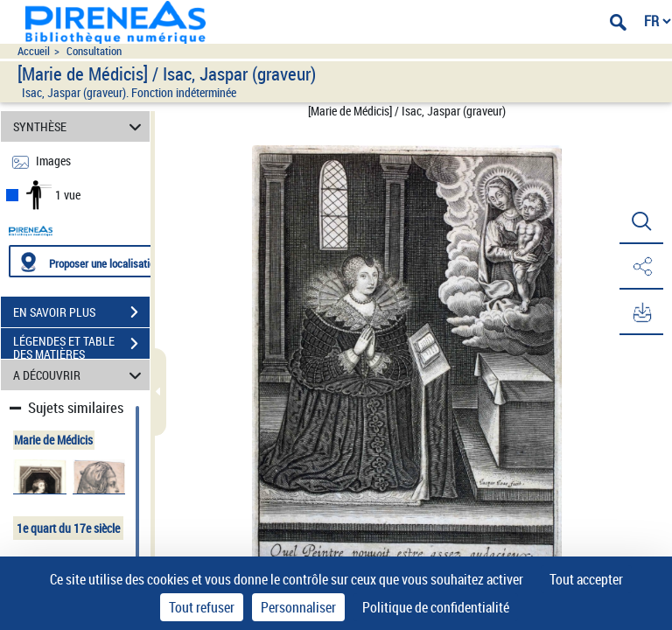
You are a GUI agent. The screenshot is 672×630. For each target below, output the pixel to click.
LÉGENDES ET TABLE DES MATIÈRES (81, 346)
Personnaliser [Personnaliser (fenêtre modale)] (298, 607)
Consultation (94, 51)
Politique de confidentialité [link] (436, 607)
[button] (641, 221)
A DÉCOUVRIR (80, 375)
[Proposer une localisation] (92, 261)
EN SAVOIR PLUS (81, 312)
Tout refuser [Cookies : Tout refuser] (202, 607)
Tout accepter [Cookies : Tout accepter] (586, 579)
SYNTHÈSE (80, 126)
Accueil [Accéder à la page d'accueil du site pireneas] (34, 51)
